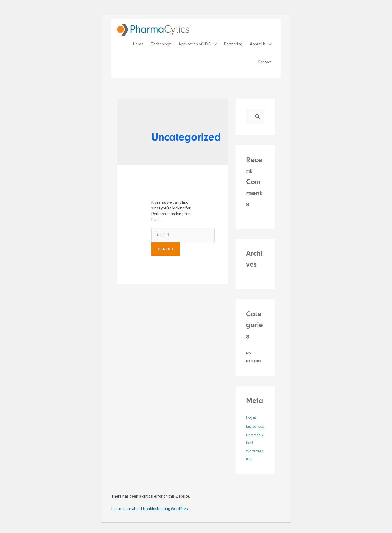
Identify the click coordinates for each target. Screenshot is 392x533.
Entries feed (255, 427)
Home (138, 44)
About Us (258, 44)
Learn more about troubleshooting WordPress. (151, 509)
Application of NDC (195, 44)
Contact (265, 62)
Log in (251, 419)
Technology (161, 44)
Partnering (233, 44)
